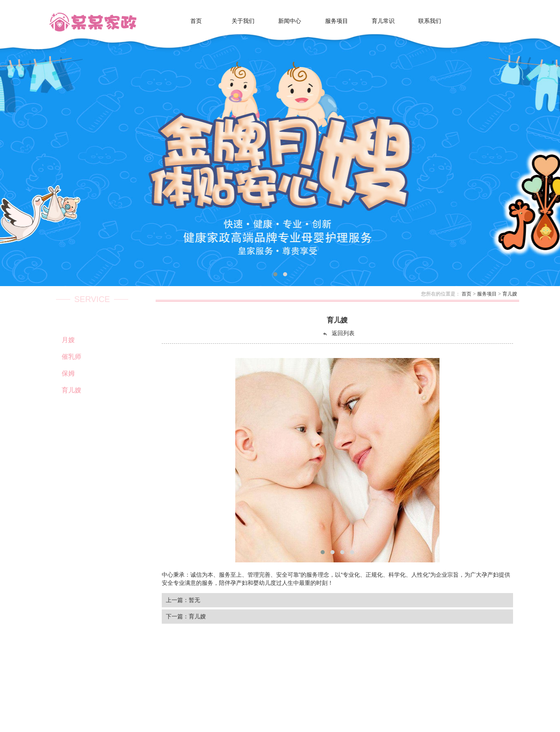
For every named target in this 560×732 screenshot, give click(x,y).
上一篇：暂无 (183, 600)
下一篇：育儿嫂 (186, 616)
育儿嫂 (510, 294)
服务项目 (487, 294)
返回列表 (338, 333)
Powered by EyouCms (248, 717)
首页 (466, 294)
